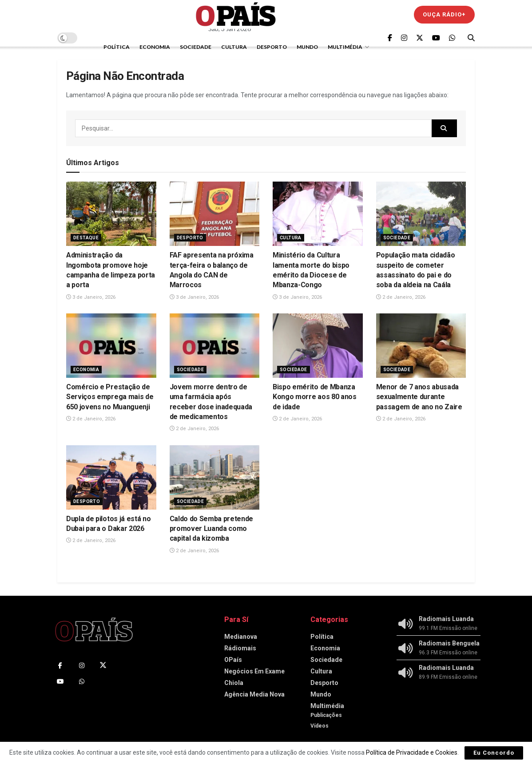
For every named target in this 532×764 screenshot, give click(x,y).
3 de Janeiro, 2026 (91, 297)
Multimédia (345, 47)
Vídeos (320, 726)
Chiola (234, 683)
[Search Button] (471, 38)
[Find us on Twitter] (420, 38)
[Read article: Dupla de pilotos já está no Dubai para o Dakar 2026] (111, 477)
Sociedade (196, 47)
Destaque (86, 238)
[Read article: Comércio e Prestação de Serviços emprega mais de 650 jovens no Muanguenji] (111, 346)
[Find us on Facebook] (390, 38)
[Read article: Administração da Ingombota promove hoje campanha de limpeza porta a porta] (111, 214)
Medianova (241, 637)
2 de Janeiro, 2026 (401, 297)
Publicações (326, 715)
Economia (155, 47)
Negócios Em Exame (254, 671)
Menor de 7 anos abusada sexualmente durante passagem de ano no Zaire (419, 397)
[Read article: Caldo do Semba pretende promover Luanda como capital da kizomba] (215, 477)
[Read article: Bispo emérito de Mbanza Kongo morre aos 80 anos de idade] (318, 346)
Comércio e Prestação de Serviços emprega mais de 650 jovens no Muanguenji (110, 397)
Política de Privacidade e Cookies (412, 752)
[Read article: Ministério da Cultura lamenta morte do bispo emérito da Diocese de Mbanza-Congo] (318, 214)
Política (117, 47)
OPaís (233, 660)
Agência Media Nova (254, 694)
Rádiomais (240, 648)
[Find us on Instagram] (404, 38)
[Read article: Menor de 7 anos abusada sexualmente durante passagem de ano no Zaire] (421, 346)
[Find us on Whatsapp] (452, 38)
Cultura (234, 47)
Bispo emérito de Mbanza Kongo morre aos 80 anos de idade (315, 397)
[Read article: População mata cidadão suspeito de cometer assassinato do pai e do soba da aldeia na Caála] (421, 214)
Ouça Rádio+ (444, 14)
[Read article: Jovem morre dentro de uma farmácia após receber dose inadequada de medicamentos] (215, 346)
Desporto (272, 47)
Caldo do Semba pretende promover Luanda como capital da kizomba (212, 529)
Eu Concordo (494, 753)
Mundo (307, 47)
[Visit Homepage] (236, 14)
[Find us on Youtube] (436, 38)
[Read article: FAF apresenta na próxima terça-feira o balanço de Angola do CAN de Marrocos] (215, 214)
